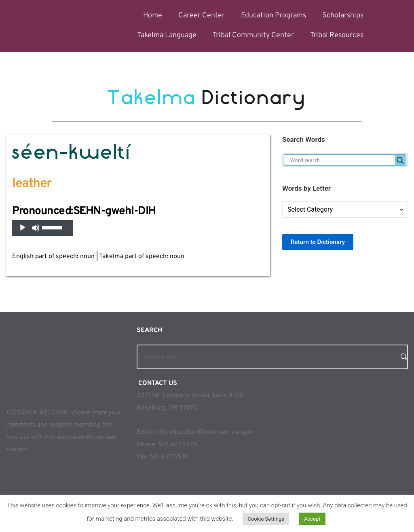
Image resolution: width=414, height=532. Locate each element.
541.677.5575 (178, 445)
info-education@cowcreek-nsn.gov (206, 432)
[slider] (53, 227)
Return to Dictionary (318, 242)
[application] (42, 228)
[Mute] (36, 228)
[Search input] (341, 160)
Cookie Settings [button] (266, 519)
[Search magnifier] (400, 160)
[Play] (23, 228)
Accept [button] (312, 519)
